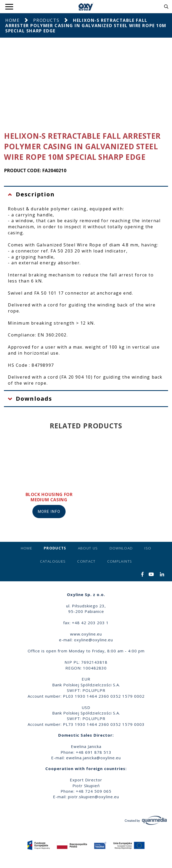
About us (88, 548)
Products (46, 20)
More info (49, 512)
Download (121, 548)
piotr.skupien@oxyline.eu (94, 797)
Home (12, 20)
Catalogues (53, 561)
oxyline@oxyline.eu (94, 640)
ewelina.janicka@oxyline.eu (94, 758)
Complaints (120, 561)
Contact (86, 561)
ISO (148, 548)
